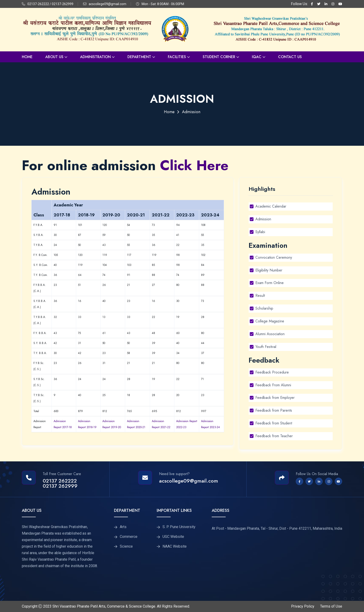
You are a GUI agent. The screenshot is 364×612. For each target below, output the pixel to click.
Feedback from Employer (275, 398)
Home (27, 57)
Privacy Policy (303, 606)
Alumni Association (270, 334)
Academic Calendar (271, 206)
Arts (123, 527)
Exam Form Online (270, 283)
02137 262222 (60, 481)
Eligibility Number (269, 270)
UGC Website (173, 537)
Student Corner (219, 57)
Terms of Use (331, 606)
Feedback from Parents (274, 410)
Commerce (129, 537)
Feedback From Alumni (273, 385)
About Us (54, 57)
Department (139, 57)
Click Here (194, 165)
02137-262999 (63, 4)
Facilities (177, 57)
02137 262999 (60, 486)
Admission (263, 219)
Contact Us (290, 57)
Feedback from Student (274, 423)
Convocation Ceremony (274, 257)
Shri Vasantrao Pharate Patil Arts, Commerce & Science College (104, 606)
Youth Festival (266, 347)
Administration (95, 57)
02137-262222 (38, 4)
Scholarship (264, 308)
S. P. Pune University (179, 527)
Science (126, 546)
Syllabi (260, 232)
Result (260, 296)
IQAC (257, 57)
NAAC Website (175, 546)
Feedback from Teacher (274, 436)
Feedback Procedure (272, 372)
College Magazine (270, 321)
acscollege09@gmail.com (107, 4)
